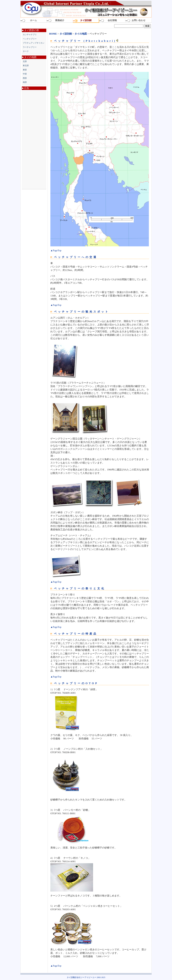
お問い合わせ (139, 20)
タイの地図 (81, 34)
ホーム (33, 20)
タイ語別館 (86, 20)
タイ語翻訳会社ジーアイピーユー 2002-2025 (86, 977)
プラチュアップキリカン (34, 43)
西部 (25, 78)
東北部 (26, 66)
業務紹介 (60, 20)
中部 (25, 74)
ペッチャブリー (30, 39)
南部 (25, 82)
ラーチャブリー (30, 47)
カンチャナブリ (30, 35)
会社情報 (112, 20)
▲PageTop (56, 250)
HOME (53, 34)
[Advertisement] (34, 140)
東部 (25, 70)
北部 (25, 61)
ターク (26, 51)
